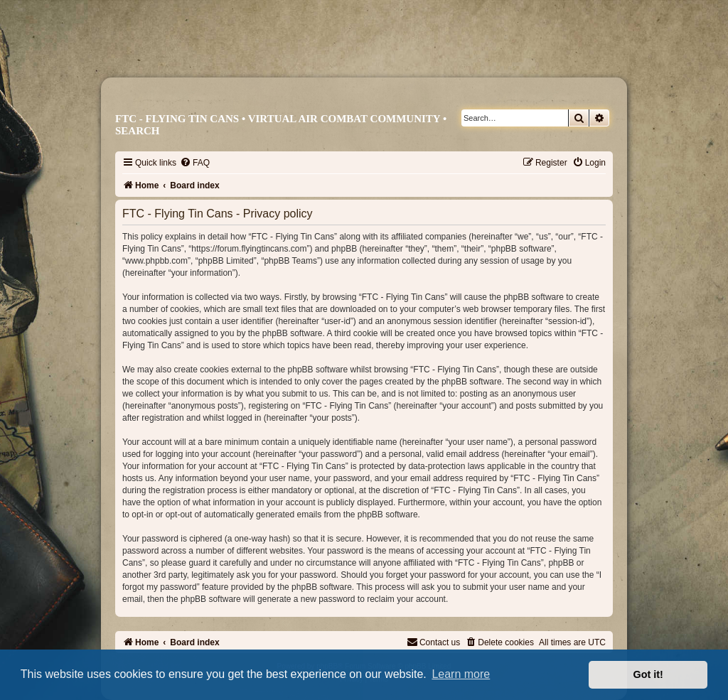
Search (138, 131)
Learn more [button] (461, 674)
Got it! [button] (648, 674)
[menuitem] (195, 163)
